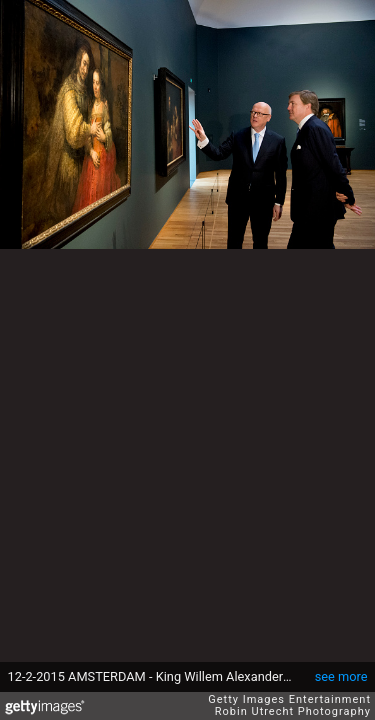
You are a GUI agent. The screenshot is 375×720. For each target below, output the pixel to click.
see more (341, 676)
